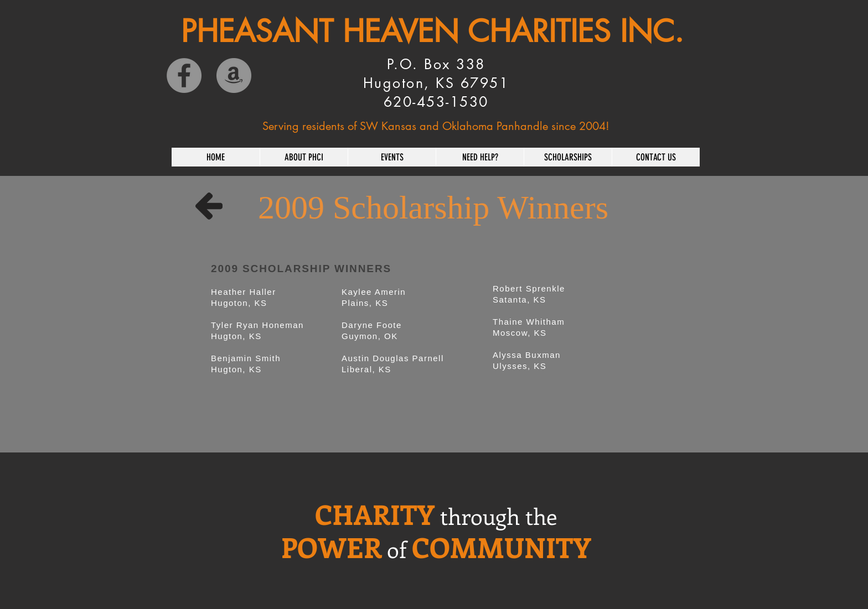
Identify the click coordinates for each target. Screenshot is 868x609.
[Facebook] (184, 76)
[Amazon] (234, 76)
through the (498, 516)
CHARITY (375, 514)
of (397, 549)
